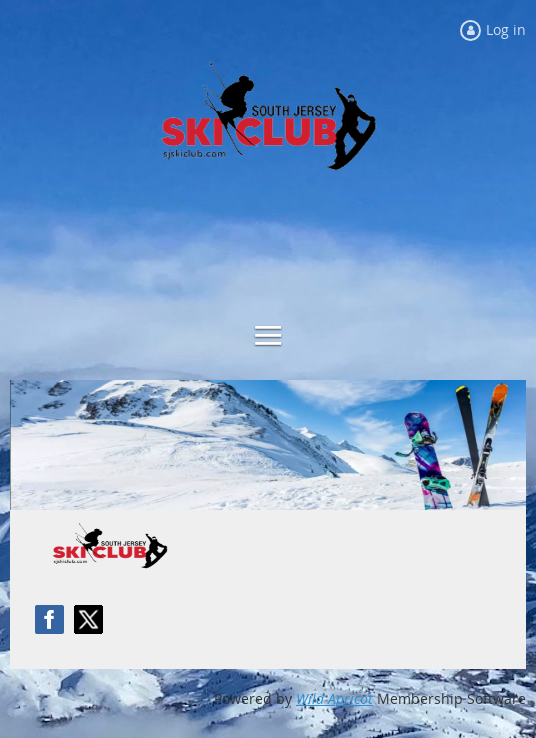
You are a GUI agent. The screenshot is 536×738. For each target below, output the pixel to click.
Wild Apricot (334, 698)
